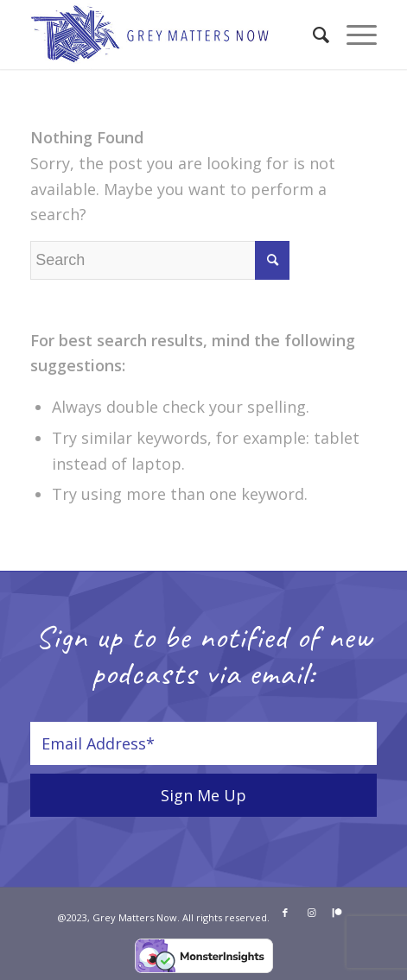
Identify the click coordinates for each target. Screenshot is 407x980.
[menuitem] (312, 35)
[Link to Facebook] (285, 913)
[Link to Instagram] (311, 913)
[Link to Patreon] (337, 913)
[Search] (312, 35)
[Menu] (353, 35)
